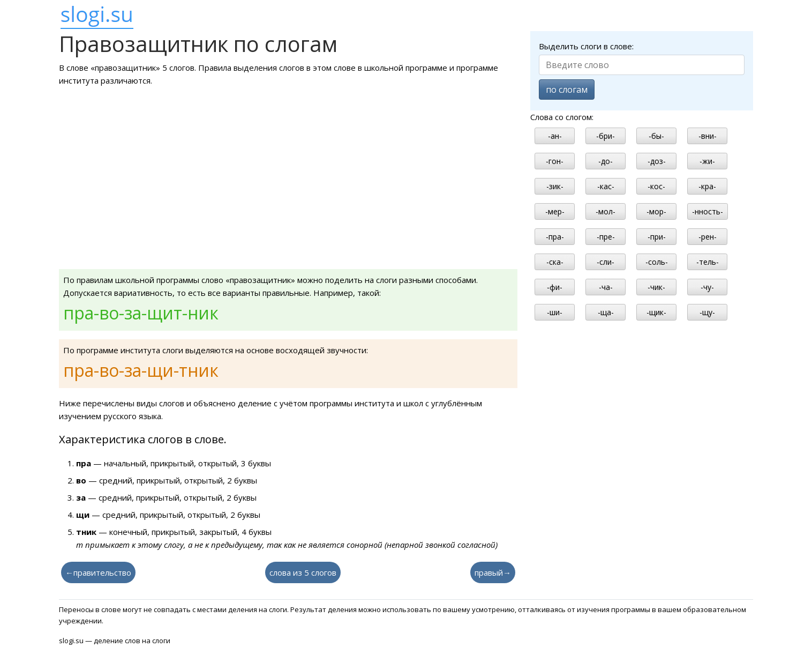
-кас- (606, 186)
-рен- (708, 237)
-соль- (657, 262)
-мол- (606, 211)
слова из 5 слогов (303, 572)
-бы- (656, 136)
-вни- (708, 136)
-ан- (555, 136)
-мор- (656, 211)
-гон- (555, 161)
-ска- (555, 262)
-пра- (555, 237)
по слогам (567, 90)
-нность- (708, 211)
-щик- (656, 312)
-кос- (656, 186)
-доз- (657, 161)
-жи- (707, 161)
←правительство (98, 572)
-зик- (555, 186)
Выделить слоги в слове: (586, 46)
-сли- (606, 262)
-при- (657, 237)
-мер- (555, 211)
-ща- (606, 312)
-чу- (707, 287)
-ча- (606, 287)
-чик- (656, 287)
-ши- (555, 312)
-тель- (708, 262)
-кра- (707, 186)
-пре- (606, 237)
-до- (606, 161)
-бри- (606, 136)
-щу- (707, 312)
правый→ (493, 572)
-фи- (555, 287)
